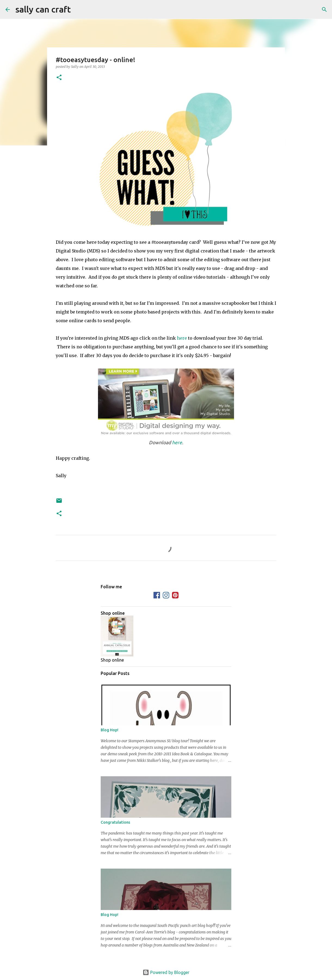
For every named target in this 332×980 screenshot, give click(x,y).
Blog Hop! (110, 730)
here (182, 338)
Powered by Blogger (166, 972)
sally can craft (43, 9)
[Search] (78, 10)
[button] (59, 78)
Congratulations (115, 822)
